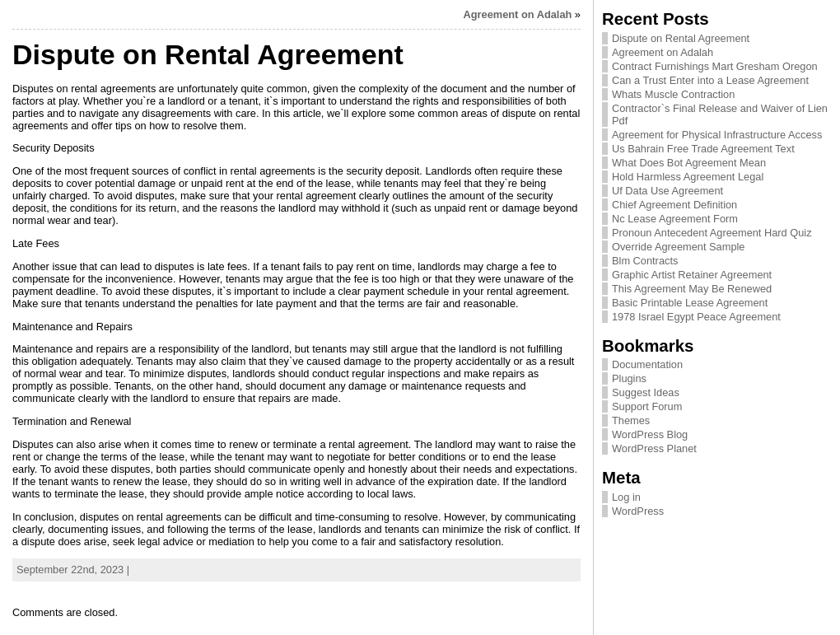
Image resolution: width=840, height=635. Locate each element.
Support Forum (647, 406)
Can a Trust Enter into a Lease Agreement (710, 80)
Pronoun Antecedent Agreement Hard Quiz (712, 233)
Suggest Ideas (646, 392)
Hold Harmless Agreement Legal (688, 177)
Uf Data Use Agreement (667, 191)
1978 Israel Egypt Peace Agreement (696, 317)
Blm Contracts (645, 261)
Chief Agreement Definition (674, 205)
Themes (631, 420)
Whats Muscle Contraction (673, 94)
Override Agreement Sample (678, 247)
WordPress (638, 511)
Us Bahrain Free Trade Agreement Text (703, 149)
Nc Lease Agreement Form (675, 219)
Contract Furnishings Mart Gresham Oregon (715, 66)
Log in (626, 497)
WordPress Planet (654, 448)
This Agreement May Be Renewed (692, 289)
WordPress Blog (650, 434)
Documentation (647, 364)
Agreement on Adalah (518, 14)
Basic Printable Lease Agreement (690, 303)
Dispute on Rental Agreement (681, 38)
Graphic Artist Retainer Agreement (692, 275)
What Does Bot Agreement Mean (689, 163)
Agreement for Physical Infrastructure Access (717, 135)
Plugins (629, 378)
